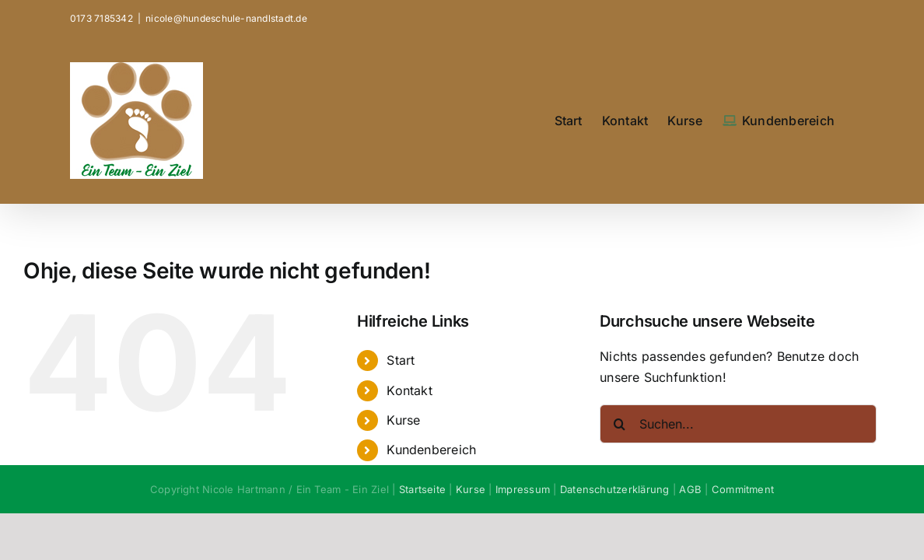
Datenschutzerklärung (615, 489)
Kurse (403, 420)
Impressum (523, 489)
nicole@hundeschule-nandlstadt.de (226, 18)
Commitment (743, 489)
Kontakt (409, 390)
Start (401, 360)
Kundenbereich (431, 450)
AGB (690, 489)
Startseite (422, 489)
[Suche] (619, 424)
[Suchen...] (738, 424)
